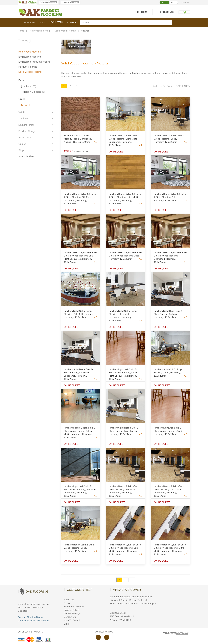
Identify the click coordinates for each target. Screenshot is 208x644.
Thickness (24, 118)
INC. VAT (164, 3)
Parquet (30, 22)
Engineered (57, 22)
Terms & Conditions (74, 606)
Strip (21, 150)
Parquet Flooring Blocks (30, 617)
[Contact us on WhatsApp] (184, 12)
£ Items (140, 12)
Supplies (72, 22)
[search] (126, 22)
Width (22, 112)
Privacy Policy (71, 610)
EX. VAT (174, 3)
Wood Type (25, 137)
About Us (69, 600)
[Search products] (181, 20)
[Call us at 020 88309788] (166, 12)
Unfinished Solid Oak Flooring (33, 621)
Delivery (68, 603)
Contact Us (70, 617)
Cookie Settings (72, 613)
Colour (22, 144)
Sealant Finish (26, 125)
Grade (22, 99)
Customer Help (80, 590)
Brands (22, 80)
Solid (43, 22)
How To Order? (72, 620)
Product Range (27, 131)
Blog (66, 624)
